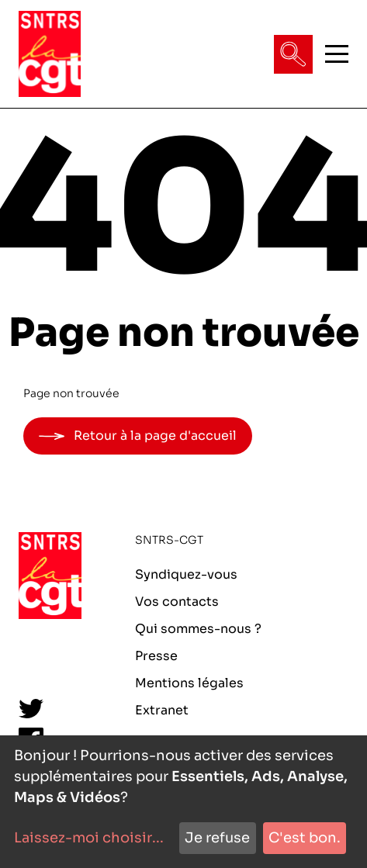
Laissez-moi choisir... (89, 838)
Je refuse (217, 838)
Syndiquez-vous (186, 574)
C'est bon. (305, 838)
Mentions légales (189, 683)
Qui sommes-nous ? (198, 629)
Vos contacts (177, 602)
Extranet (162, 710)
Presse (156, 656)
